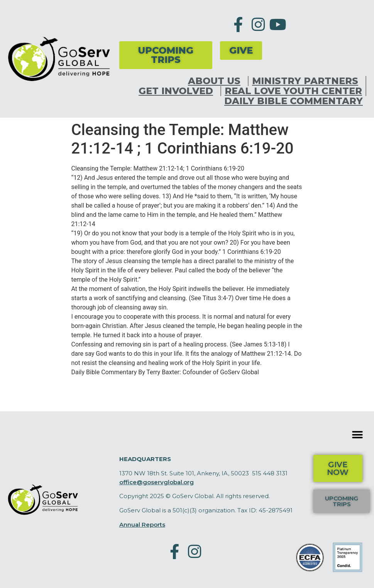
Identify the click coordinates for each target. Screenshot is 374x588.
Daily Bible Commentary (294, 101)
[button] (358, 435)
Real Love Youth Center (293, 91)
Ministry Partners (307, 81)
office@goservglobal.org (157, 482)
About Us (216, 81)
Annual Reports (142, 525)
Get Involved (178, 91)
